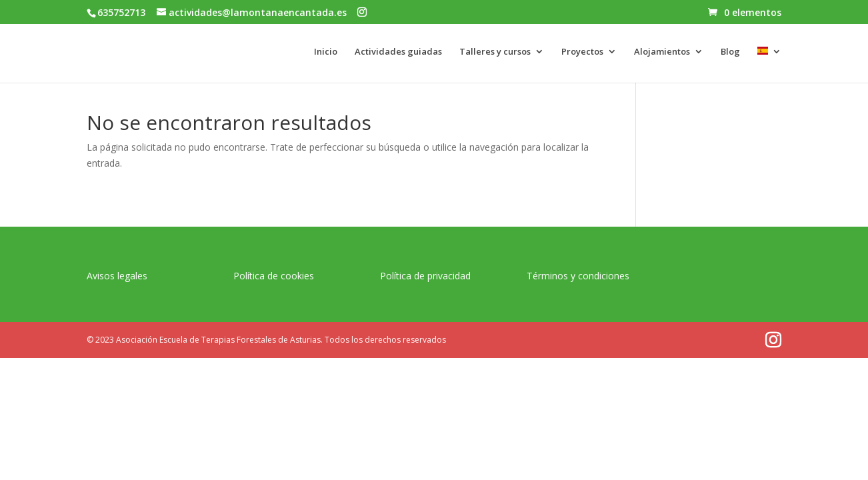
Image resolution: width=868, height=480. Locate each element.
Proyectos (582, 52)
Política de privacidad (425, 276)
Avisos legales (117, 276)
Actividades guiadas (398, 52)
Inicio (326, 52)
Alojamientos (662, 52)
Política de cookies (274, 276)
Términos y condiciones (578, 276)
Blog (730, 52)
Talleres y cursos (495, 52)
